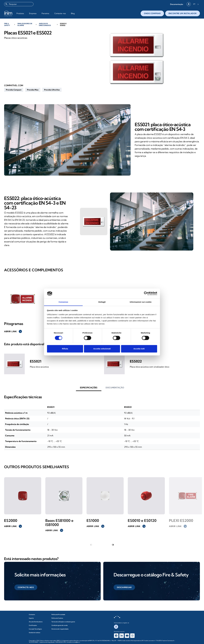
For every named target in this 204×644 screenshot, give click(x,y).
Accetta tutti (139, 349)
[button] (177, 4)
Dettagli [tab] (102, 302)
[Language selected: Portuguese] (196, 4)
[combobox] (19, 4)
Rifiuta (65, 349)
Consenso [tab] (63, 302)
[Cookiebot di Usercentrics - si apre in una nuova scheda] (146, 293)
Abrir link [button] (13, 331)
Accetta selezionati (102, 349)
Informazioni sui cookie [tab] (141, 302)
